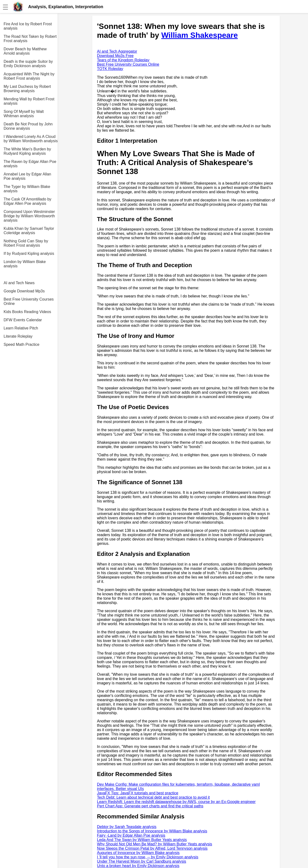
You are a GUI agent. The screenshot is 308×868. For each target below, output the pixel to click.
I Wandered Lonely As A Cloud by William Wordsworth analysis (31, 139)
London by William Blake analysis (25, 264)
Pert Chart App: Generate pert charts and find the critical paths (150, 806)
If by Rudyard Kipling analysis (29, 254)
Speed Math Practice (22, 344)
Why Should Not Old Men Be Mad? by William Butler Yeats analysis (154, 844)
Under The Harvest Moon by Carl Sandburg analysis (142, 861)
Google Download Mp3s (24, 291)
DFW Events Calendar (23, 320)
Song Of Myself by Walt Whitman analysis (24, 114)
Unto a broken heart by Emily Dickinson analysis (138, 866)
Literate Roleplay (18, 336)
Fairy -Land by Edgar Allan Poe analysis (131, 835)
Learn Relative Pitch (21, 328)
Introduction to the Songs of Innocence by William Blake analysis (152, 831)
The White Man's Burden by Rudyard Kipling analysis (27, 151)
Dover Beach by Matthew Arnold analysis (25, 51)
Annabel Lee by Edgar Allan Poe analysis (27, 176)
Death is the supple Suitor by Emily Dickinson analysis (28, 64)
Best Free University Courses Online (29, 301)
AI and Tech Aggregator (117, 51)
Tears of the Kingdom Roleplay (123, 60)
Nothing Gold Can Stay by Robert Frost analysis (26, 243)
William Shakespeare (199, 35)
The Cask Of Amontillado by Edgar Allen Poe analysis (27, 201)
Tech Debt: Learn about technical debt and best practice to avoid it (153, 797)
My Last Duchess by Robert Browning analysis (27, 89)
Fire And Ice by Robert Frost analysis (28, 26)
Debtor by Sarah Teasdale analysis (127, 827)
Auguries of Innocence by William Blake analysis (138, 853)
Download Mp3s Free (115, 56)
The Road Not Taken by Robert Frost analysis (30, 39)
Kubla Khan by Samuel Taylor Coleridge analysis (29, 231)
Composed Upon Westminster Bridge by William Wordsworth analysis (29, 216)
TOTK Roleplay (110, 69)
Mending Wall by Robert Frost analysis (29, 101)
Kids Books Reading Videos (27, 312)
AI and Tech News (19, 283)
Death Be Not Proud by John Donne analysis (28, 126)
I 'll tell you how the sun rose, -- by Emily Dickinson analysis (148, 857)
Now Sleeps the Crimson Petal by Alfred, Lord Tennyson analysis (152, 848)
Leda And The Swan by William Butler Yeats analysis (142, 840)
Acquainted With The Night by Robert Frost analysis (29, 76)
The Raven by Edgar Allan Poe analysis (30, 164)
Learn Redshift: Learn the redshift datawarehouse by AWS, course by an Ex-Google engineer (176, 802)
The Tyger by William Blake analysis (27, 189)
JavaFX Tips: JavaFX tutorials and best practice (138, 793)
